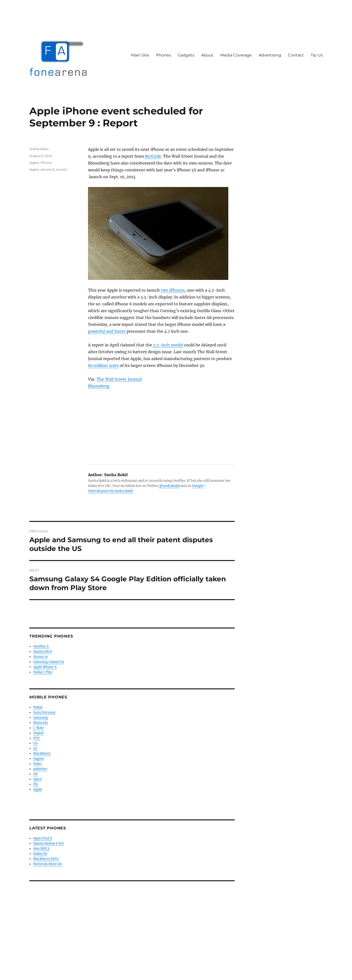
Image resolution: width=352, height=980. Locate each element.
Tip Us (317, 55)
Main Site (140, 55)
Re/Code (153, 156)
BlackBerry (42, 754)
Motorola (40, 723)
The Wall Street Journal (119, 379)
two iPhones (173, 290)
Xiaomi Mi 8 (43, 652)
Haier (38, 764)
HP (36, 774)
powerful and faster (107, 331)
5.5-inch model (168, 345)
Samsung (41, 718)
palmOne (40, 769)
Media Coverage (236, 55)
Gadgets (186, 55)
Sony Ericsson (44, 712)
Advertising (270, 55)
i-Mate (39, 728)
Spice (37, 779)
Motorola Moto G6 (48, 864)
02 (35, 748)
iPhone (46, 163)
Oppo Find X (43, 838)
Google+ (199, 486)
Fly (36, 784)
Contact (296, 55)
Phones (163, 55)
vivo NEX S (41, 849)
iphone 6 (47, 169)
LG (35, 743)
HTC (37, 738)
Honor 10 (40, 657)
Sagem (38, 759)
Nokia (38, 707)
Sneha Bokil (39, 149)
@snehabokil (170, 486)
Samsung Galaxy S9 (49, 662)
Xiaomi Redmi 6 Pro (49, 843)
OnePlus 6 (41, 646)
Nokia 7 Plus (43, 672)
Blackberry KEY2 (46, 859)
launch (62, 169)
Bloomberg (99, 386)
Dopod (38, 733)
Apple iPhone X (45, 667)
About (207, 55)
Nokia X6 (40, 854)
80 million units (103, 365)
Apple (34, 163)
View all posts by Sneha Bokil (110, 491)
